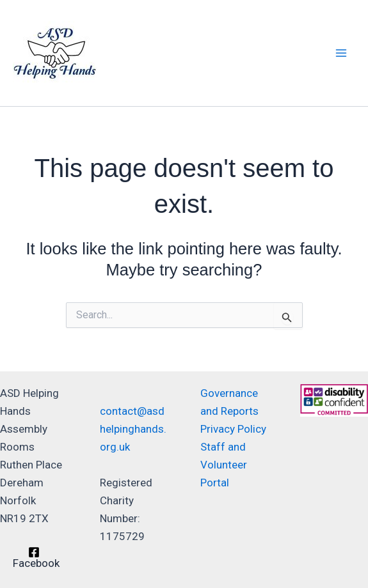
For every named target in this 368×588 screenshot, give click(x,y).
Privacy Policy (233, 429)
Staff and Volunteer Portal (224, 465)
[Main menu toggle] (341, 53)
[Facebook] (34, 558)
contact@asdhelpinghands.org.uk (133, 429)
